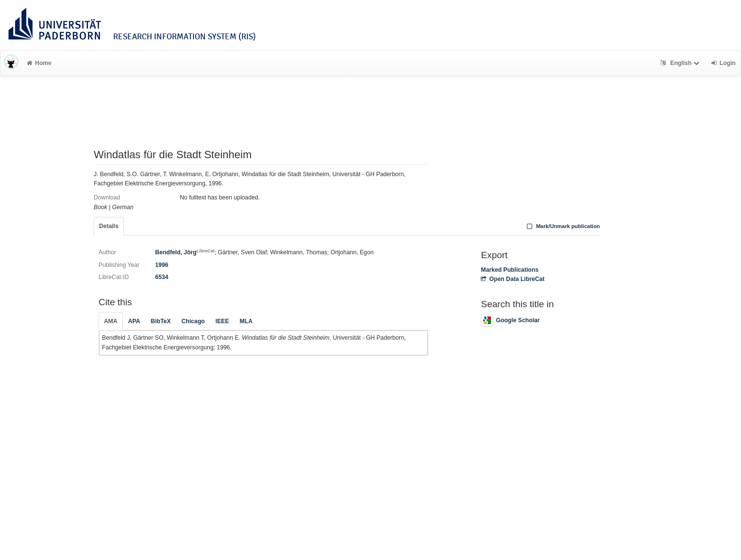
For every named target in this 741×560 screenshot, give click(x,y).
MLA (246, 321)
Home (39, 63)
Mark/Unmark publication (562, 226)
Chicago (193, 321)
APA (134, 321)
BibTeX (161, 321)
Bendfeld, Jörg (185, 252)
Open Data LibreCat (513, 279)
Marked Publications (510, 270)
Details (109, 226)
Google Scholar (510, 320)
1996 (161, 265)
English (681, 63)
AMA (111, 321)
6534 (161, 277)
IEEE (222, 321)
